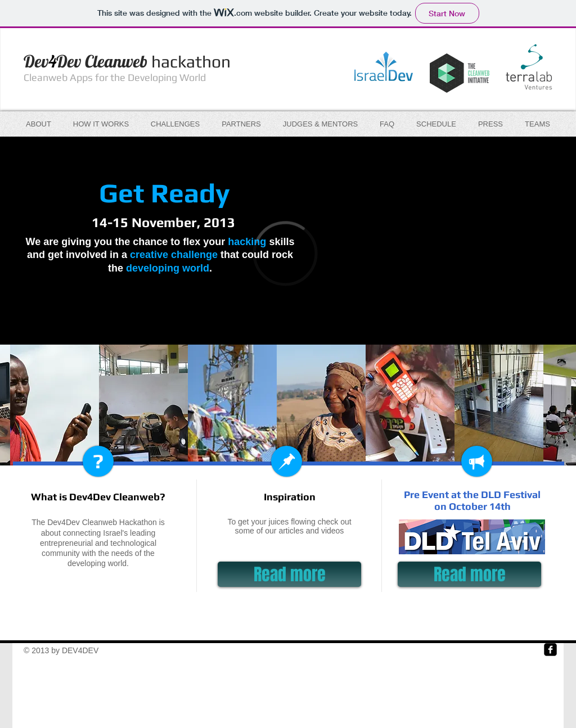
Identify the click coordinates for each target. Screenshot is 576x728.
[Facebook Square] (550, 650)
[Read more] (289, 574)
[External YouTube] (424, 223)
